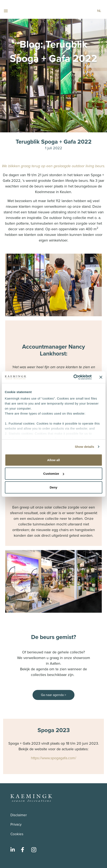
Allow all (53, 460)
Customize (54, 474)
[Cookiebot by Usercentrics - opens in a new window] (73, 377)
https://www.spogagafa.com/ (53, 758)
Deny (53, 487)
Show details (85, 447)
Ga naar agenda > (53, 695)
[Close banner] (101, 377)
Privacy (16, 824)
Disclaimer (19, 815)
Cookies (17, 834)
